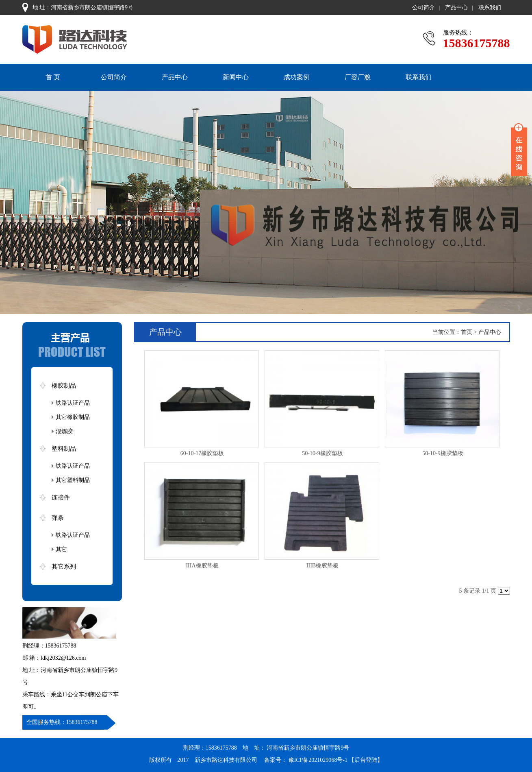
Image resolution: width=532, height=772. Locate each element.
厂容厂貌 (358, 77)
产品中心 (456, 8)
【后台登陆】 (366, 760)
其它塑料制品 (73, 480)
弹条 (58, 518)
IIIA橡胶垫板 (202, 566)
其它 (61, 549)
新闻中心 (236, 77)
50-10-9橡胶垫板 (322, 453)
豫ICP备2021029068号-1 (318, 760)
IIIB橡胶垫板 (322, 566)
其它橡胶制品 (73, 417)
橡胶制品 (64, 386)
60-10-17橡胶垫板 (202, 453)
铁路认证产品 (73, 403)
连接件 (61, 497)
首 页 (53, 77)
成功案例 (297, 77)
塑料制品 (64, 449)
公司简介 (423, 8)
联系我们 (490, 8)
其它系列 (64, 567)
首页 (467, 332)
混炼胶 (64, 431)
